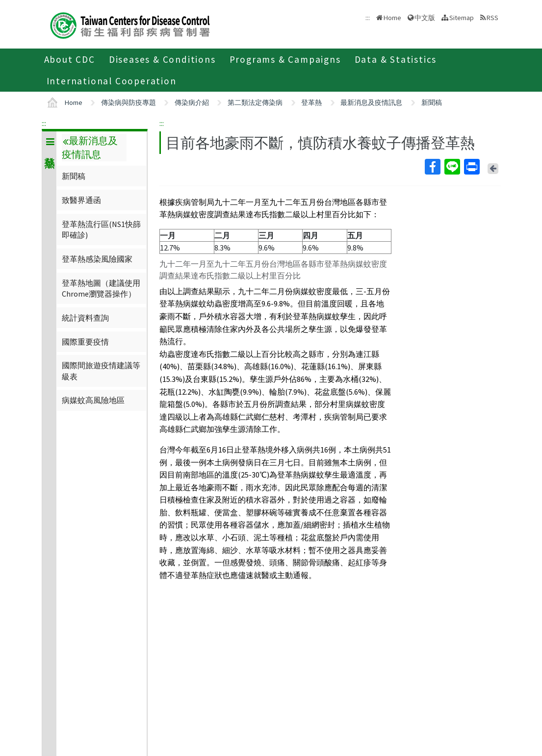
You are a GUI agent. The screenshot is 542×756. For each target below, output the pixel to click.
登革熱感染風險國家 (97, 259)
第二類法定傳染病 (255, 102)
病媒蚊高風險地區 (93, 400)
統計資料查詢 (85, 318)
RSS (492, 18)
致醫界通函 (81, 200)
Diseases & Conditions (162, 59)
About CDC (70, 59)
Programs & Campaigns (285, 59)
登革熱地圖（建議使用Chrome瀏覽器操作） (101, 288)
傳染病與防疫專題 (129, 102)
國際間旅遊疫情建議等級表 (101, 371)
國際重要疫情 (85, 342)
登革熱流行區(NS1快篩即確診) (101, 229)
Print (471, 167)
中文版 (425, 18)
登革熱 (311, 102)
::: (44, 123)
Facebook (432, 167)
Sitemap (462, 18)
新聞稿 (432, 102)
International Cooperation (112, 81)
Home (392, 18)
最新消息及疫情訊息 (371, 102)
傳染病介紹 (192, 102)
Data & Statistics (396, 59)
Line (452, 167)
